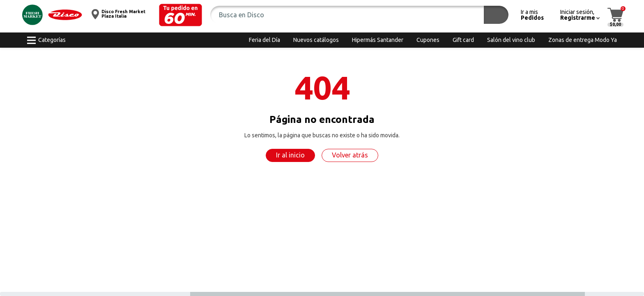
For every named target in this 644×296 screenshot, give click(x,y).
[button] (181, 15)
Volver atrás (350, 155)
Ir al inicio (290, 155)
